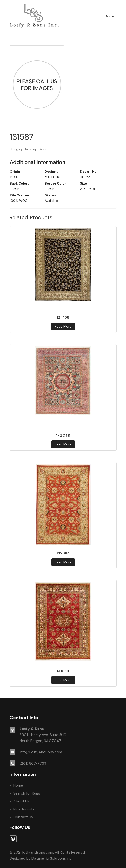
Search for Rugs (27, 793)
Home (18, 785)
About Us (21, 801)
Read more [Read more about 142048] (63, 444)
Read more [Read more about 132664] (63, 562)
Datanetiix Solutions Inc (52, 858)
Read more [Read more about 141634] (63, 680)
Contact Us (23, 817)
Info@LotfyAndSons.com (41, 752)
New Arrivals (24, 809)
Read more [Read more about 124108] (63, 326)
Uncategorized (35, 149)
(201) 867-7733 (33, 763)
